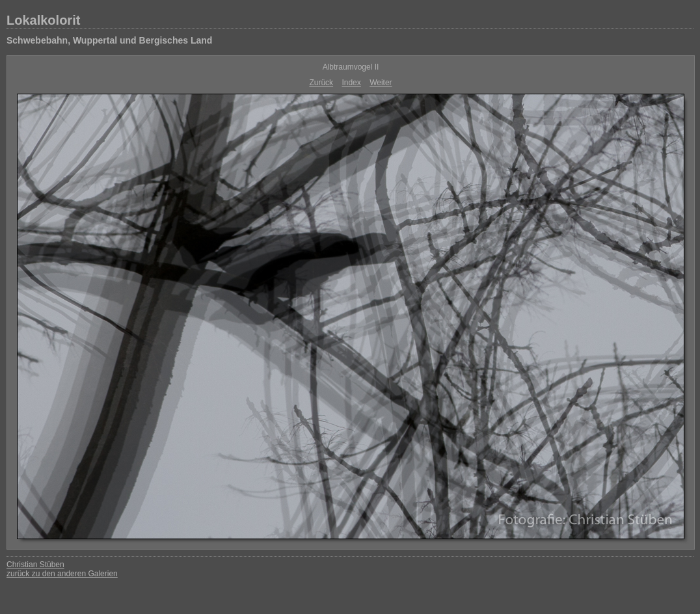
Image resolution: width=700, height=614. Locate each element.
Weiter (381, 83)
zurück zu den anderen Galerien (62, 574)
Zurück (321, 83)
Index (351, 83)
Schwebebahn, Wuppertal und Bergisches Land (109, 40)
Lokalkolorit (43, 20)
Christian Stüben (35, 565)
